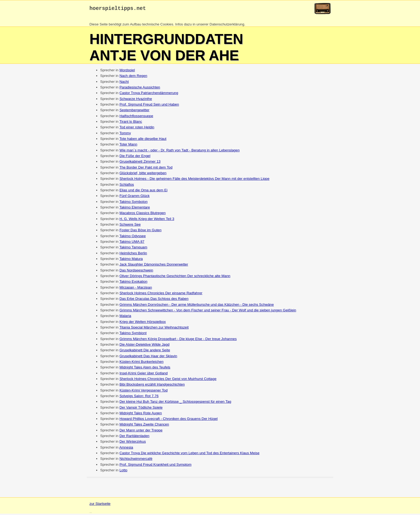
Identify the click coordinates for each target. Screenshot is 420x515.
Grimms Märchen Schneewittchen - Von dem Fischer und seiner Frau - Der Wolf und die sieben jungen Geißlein (208, 311)
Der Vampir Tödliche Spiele (141, 409)
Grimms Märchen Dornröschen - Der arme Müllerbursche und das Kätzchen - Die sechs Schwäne (197, 306)
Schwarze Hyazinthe (136, 100)
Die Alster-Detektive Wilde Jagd (145, 346)
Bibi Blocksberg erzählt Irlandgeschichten (152, 386)
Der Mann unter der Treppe (141, 432)
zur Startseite (100, 505)
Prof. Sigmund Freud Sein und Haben (149, 106)
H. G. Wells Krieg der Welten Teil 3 (147, 220)
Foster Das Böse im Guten (140, 231)
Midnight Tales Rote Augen (141, 414)
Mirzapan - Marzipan (136, 289)
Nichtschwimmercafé (136, 460)
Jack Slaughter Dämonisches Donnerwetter (154, 266)
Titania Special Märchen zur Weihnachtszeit (154, 329)
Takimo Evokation (133, 283)
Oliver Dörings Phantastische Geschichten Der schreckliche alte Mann (175, 277)
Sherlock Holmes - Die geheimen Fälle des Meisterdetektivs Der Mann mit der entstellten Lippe (194, 180)
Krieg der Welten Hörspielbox (143, 323)
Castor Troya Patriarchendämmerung (149, 94)
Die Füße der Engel (135, 157)
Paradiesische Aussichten (140, 89)
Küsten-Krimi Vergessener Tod (144, 392)
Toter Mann (128, 146)
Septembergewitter (134, 111)
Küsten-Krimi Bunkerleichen (141, 363)
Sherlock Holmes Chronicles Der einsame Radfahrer (161, 294)
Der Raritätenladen (134, 437)
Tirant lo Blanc (131, 123)
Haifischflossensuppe (136, 117)
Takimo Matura (131, 260)
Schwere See (130, 226)
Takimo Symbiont (133, 334)
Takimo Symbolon (134, 203)
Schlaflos (127, 186)
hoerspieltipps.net (118, 9)
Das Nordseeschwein (136, 272)
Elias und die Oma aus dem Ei (143, 191)
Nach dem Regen (133, 77)
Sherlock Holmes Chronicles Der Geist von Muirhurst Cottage (168, 380)
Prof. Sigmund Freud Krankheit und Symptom (155, 466)
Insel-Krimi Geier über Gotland (144, 374)
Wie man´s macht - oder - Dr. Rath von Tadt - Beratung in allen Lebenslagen (180, 152)
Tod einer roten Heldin (137, 128)
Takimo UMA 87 (132, 243)
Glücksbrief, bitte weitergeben (143, 174)
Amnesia (126, 449)
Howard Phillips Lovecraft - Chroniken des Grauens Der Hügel (169, 420)
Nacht (124, 83)
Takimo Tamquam (133, 249)
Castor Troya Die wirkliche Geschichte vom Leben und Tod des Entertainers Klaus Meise (190, 454)
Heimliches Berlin (133, 254)
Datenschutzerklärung (227, 26)
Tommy (125, 134)
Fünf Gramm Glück (135, 197)
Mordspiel (127, 71)
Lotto (123, 471)
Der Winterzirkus (133, 443)
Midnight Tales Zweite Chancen (144, 426)
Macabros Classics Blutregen (143, 214)
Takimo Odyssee (133, 237)
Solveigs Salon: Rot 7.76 (139, 397)
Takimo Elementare (135, 209)
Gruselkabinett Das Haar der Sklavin (148, 357)
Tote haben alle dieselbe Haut (143, 140)
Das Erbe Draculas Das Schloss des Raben (154, 300)
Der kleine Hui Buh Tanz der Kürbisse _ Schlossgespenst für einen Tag (175, 403)
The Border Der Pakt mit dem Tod (146, 169)
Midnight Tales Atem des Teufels (145, 369)
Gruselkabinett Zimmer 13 (140, 163)
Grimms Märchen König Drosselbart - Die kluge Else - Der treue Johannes (178, 340)
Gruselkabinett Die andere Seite (145, 351)
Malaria (125, 317)
